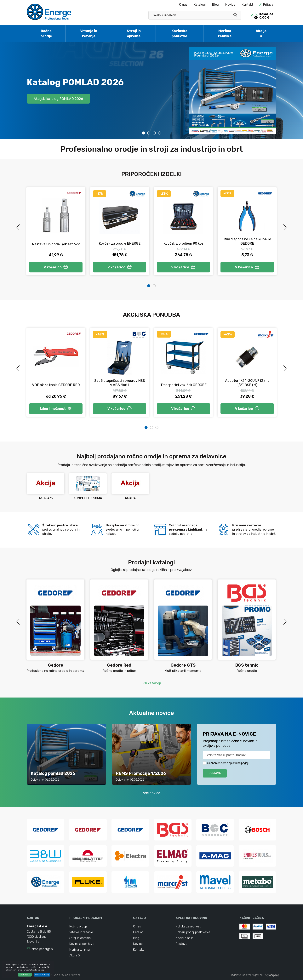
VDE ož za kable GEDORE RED (56, 385)
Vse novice (152, 793)
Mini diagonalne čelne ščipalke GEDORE (247, 241)
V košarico (56, 267)
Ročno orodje (46, 34)
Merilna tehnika (225, 34)
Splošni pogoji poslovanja (193, 932)
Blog (215, 5)
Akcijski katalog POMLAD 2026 (58, 99)
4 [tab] (160, 133)
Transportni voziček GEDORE (183, 385)
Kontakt (247, 5)
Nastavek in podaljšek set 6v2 (56, 244)
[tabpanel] (151, 91)
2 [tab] (149, 133)
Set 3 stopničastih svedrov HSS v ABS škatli (120, 383)
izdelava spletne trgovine (247, 975)
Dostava (181, 944)
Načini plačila (185, 938)
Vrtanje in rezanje (89, 34)
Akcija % (261, 34)
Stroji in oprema (134, 34)
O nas (183, 5)
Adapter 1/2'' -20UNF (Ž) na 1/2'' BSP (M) (247, 383)
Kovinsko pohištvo (180, 34)
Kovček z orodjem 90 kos (183, 243)
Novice (230, 5)
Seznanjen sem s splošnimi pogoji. (228, 763)
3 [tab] (154, 133)
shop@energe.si (43, 949)
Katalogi (200, 5)
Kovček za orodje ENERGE (120, 243)
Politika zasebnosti (189, 926)
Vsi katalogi (152, 683)
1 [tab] (143, 133)
